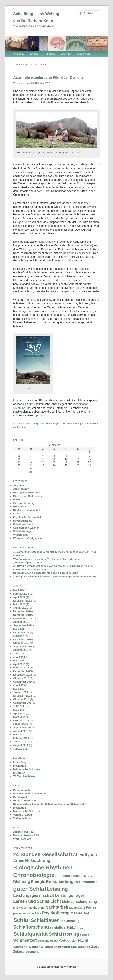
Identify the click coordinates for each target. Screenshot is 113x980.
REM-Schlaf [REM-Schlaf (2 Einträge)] (81, 913)
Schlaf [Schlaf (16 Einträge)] (22, 920)
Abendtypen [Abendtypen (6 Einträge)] (85, 855)
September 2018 (23, 625)
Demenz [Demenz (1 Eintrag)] (88, 876)
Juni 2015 (19, 685)
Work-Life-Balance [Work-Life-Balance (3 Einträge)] (76, 947)
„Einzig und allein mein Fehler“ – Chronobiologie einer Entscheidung (55, 577)
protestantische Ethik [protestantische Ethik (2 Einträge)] (27, 913)
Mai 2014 (18, 710)
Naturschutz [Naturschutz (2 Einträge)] (77, 908)
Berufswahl (20, 797)
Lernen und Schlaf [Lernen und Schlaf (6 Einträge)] (31, 901)
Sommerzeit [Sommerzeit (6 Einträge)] (25, 940)
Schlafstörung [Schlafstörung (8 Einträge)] (64, 934)
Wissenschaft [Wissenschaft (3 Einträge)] (51, 947)
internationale (26, 257)
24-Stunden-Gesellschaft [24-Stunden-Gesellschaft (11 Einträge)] (43, 854)
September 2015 (23, 682)
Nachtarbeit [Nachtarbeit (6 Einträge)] (57, 907)
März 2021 (19, 604)
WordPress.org (22, 839)
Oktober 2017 (21, 633)
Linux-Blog (20, 762)
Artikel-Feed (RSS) (24, 832)
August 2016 (21, 650)
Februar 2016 (21, 668)
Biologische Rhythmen (27, 492)
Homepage (49, 54)
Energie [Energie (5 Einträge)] (38, 882)
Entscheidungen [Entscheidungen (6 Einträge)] (62, 882)
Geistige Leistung (24, 503)
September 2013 (23, 728)
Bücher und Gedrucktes (28, 496)
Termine (34, 54)
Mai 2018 (18, 629)
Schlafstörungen (23, 531)
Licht (16, 514)
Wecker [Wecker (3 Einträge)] (34, 947)
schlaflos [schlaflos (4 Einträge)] (58, 927)
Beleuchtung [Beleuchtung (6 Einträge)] (38, 861)
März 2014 (19, 717)
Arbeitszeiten (21, 489)
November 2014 (23, 696)
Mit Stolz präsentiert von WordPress (57, 967)
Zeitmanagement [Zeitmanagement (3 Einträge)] (26, 952)
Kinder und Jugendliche (28, 510)
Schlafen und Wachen (26, 528)
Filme (49, 424)
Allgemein (39, 424)
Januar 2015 (21, 692)
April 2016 (19, 664)
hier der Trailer (83, 245)
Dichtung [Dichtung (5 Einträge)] (22, 882)
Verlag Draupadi (23, 815)
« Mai (30, 472)
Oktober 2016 (21, 643)
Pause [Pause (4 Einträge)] (91, 907)
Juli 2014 (19, 706)
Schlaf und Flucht (24, 524)
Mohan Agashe (47, 242)
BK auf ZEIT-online (25, 801)
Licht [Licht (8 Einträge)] (56, 901)
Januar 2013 (21, 741)
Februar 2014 (21, 720)
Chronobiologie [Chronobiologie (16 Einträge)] (34, 875)
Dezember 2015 (22, 671)
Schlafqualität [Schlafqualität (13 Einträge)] (31, 934)
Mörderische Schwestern (28, 769)
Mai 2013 (18, 735)
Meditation (20, 766)
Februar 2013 (21, 738)
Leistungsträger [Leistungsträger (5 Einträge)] (70, 895)
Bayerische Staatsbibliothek (30, 794)
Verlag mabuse (22, 818)
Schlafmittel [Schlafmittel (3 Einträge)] (75, 927)
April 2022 (19, 597)
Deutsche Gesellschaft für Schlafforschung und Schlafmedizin (51, 804)
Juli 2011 (19, 749)
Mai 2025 (18, 590)
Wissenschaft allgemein (28, 538)
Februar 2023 (21, 594)
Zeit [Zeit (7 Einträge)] (95, 946)
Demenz (21, 427)
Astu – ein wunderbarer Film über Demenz (48, 78)
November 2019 (23, 618)
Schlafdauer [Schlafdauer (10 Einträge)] (45, 920)
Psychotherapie (23, 521)
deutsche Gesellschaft (77, 253)
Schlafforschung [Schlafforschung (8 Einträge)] (31, 927)
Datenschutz (84, 54)
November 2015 (23, 675)
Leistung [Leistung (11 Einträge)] (58, 889)
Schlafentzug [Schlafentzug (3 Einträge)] (70, 921)
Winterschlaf (21, 535)
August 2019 (21, 622)
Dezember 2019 (22, 615)
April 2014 (19, 713)
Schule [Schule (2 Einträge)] (84, 935)
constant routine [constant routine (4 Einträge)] (69, 876)
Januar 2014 (21, 724)
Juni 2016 (19, 657)
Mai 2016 (18, 661)
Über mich (66, 54)
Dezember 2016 (22, 639)
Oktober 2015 (21, 678)
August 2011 (21, 745)
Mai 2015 (18, 689)
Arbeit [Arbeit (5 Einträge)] (19, 861)
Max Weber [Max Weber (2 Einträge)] (20, 908)
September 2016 (23, 646)
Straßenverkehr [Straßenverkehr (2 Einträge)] (48, 941)
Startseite (19, 54)
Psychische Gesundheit (66, 424)
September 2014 (23, 703)
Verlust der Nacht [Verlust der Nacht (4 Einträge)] (73, 940)
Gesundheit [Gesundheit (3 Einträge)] (88, 882)
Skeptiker (19, 773)
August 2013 (21, 731)
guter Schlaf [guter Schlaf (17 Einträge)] (30, 889)
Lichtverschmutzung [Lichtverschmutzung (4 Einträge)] (79, 902)
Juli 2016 (19, 654)
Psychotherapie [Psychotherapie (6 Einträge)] (57, 913)
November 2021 (23, 601)
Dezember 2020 (22, 611)
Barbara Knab (21, 790)
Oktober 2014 (21, 699)
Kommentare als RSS (26, 835)
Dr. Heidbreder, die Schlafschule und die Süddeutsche (46, 573)
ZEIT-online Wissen (25, 776)
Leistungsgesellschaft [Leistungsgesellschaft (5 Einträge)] (34, 895)
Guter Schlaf (21, 507)
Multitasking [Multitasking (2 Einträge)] (37, 908)
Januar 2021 (21, 608)
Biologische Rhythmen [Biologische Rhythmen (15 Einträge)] (43, 867)
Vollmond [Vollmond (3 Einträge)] (20, 947)
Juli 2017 (19, 636)
